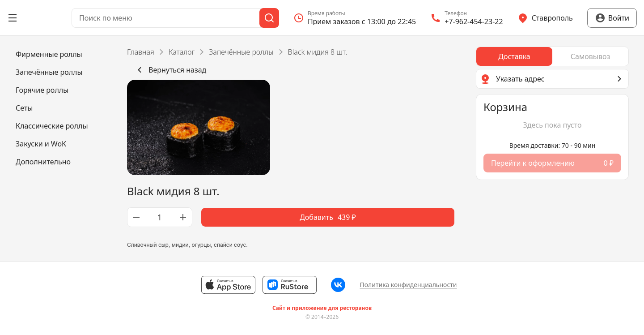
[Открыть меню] (13, 18)
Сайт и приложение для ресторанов (322, 308)
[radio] (514, 56)
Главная (141, 52)
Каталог (182, 52)
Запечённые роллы (241, 52)
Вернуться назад (170, 70)
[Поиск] (269, 18)
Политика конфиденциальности (408, 285)
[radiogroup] (552, 56)
